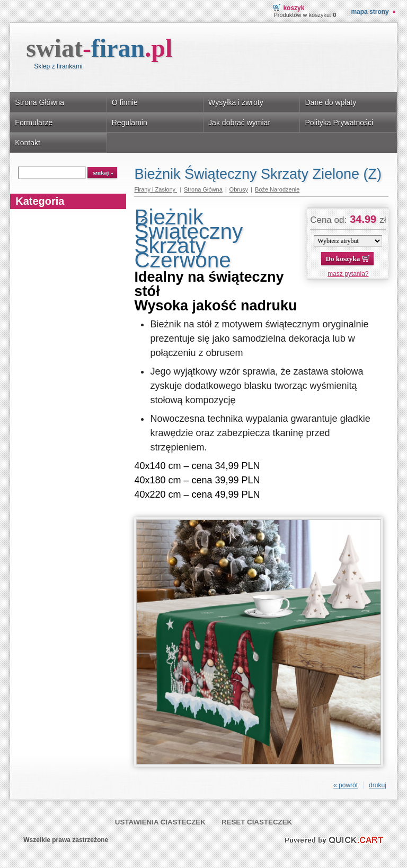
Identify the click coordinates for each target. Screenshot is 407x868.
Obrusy (239, 189)
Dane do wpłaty (330, 102)
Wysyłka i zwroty (236, 102)
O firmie (125, 102)
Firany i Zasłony (156, 189)
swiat (99, 48)
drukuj (378, 785)
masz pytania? (348, 274)
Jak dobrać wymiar (239, 123)
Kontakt (28, 143)
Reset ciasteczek (257, 822)
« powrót (346, 785)
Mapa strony (370, 12)
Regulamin (130, 123)
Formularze (34, 123)
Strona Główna (39, 102)
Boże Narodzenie (277, 189)
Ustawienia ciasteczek (160, 822)
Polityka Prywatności (339, 123)
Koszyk (294, 8)
